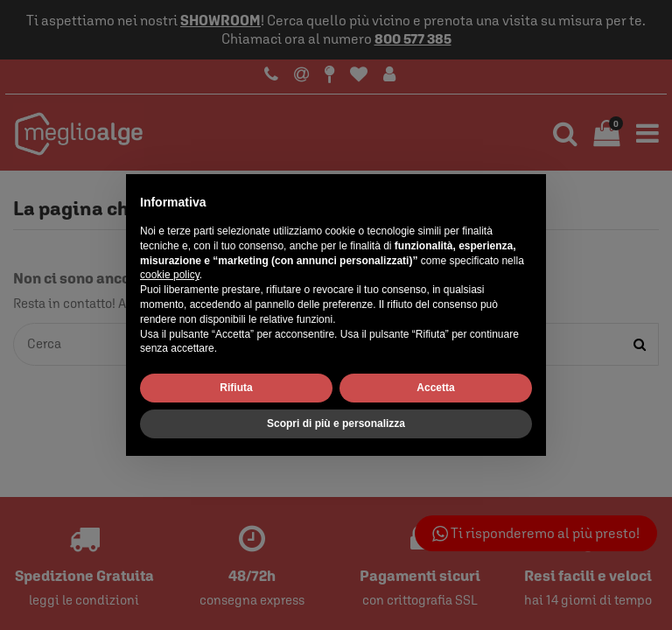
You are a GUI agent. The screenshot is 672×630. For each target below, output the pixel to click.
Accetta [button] (435, 388)
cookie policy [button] (170, 275)
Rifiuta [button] (236, 388)
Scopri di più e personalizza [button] (336, 423)
